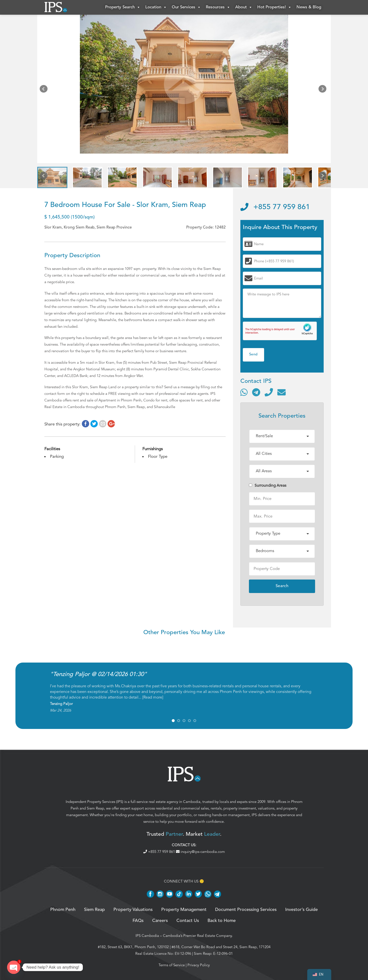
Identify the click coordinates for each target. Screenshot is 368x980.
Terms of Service (172, 965)
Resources (218, 7)
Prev (45, 90)
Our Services (186, 7)
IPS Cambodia (147, 936)
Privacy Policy (199, 965)
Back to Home (222, 921)
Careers (160, 921)
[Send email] (282, 392)
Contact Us (188, 921)
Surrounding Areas (268, 485)
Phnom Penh (63, 910)
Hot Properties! (274, 7)
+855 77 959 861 (275, 207)
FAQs (138, 921)
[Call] (269, 392)
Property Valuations (133, 910)
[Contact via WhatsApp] (244, 392)
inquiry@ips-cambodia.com (200, 852)
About (244, 7)
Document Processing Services (246, 910)
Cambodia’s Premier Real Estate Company (197, 936)
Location (156, 7)
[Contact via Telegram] (256, 392)
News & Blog (309, 7)
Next (323, 90)
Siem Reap (95, 808)
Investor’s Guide (301, 910)
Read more (153, 697)
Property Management (184, 910)
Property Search (123, 7)
